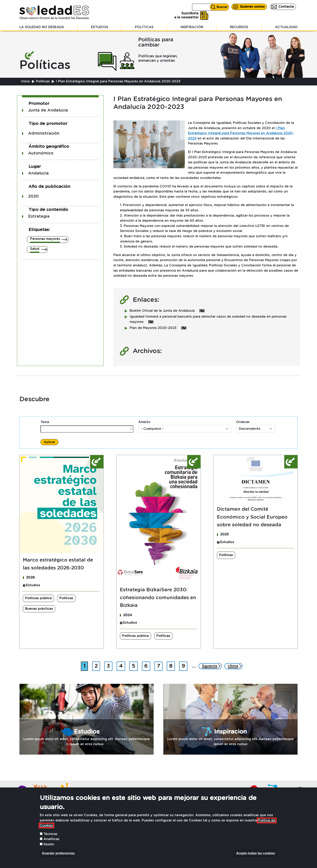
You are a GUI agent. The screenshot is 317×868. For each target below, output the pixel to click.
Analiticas (51, 839)
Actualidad (286, 27)
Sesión (49, 844)
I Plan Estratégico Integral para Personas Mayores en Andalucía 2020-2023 (241, 133)
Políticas (144, 27)
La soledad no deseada (42, 27)
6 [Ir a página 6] (147, 665)
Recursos (239, 27)
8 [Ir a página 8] (172, 665)
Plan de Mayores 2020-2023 (158, 328)
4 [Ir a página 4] (122, 665)
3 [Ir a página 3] (109, 665)
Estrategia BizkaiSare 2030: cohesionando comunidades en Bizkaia (158, 598)
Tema (45, 422)
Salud (35, 249)
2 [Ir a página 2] (97, 665)
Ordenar (243, 422)
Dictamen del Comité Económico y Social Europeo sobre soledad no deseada (252, 517)
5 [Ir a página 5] (135, 665)
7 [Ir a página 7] (160, 665)
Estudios (100, 27)
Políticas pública (38, 598)
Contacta (286, 7)
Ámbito (144, 422)
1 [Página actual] (86, 665)
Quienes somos (252, 7)
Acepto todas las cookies (256, 853)
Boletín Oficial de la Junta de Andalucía (167, 311)
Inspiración (192, 27)
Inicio (25, 81)
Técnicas (50, 834)
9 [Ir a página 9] (184, 665)
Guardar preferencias (58, 853)
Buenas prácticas (39, 609)
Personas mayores (45, 239)
